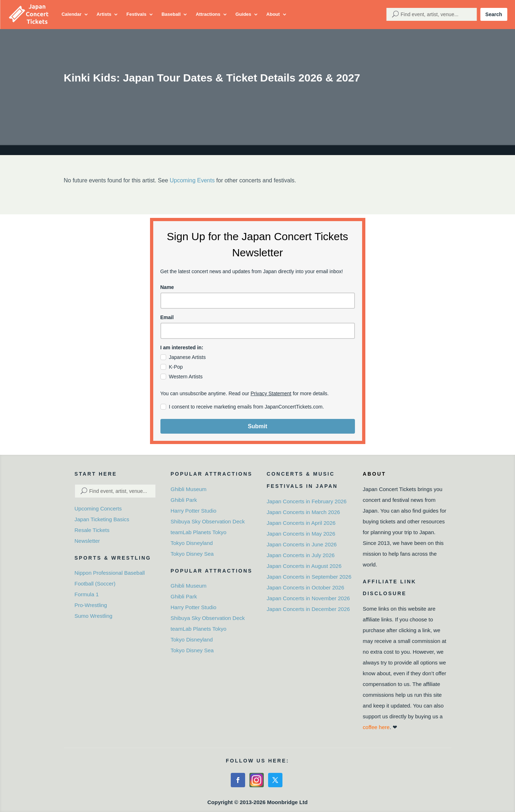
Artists (104, 14)
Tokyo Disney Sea (192, 554)
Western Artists (186, 377)
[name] (258, 301)
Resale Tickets (92, 530)
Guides (243, 14)
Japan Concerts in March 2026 (303, 512)
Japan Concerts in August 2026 (304, 566)
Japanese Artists (188, 357)
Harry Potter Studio (193, 511)
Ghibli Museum (188, 489)
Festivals (136, 14)
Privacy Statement (271, 393)
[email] (258, 331)
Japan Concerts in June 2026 (302, 544)
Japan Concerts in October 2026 (305, 587)
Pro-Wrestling (91, 605)
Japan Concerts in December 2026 (308, 609)
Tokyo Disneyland (192, 543)
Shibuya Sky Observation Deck (208, 521)
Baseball (171, 14)
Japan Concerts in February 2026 (307, 501)
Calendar (71, 14)
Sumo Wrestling (94, 616)
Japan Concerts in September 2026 (309, 577)
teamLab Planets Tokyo (198, 532)
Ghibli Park (184, 500)
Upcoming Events (192, 180)
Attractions (208, 14)
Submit (257, 426)
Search (494, 14)
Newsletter (87, 541)
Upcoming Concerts (98, 508)
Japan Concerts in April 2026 (301, 523)
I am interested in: (182, 347)
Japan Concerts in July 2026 (301, 555)
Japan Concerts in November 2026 (308, 598)
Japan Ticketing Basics (102, 519)
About (273, 14)
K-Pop (176, 367)
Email (167, 317)
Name (167, 287)
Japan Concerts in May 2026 (301, 534)
